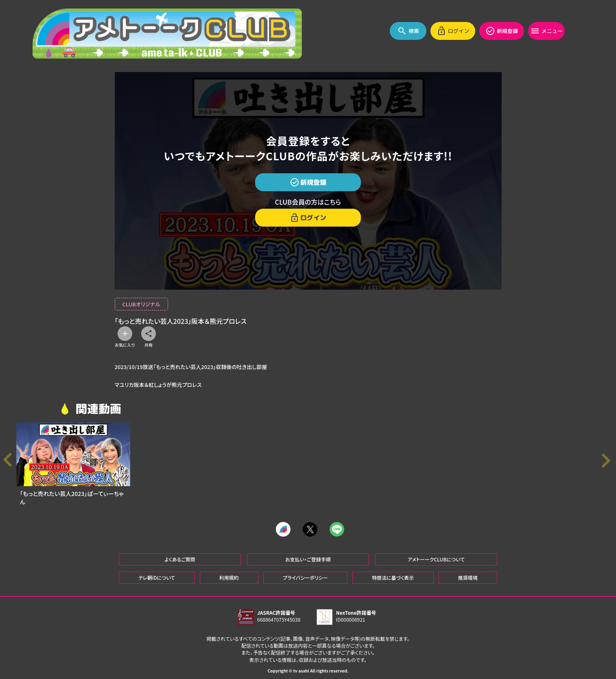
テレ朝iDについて (157, 573)
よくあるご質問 (180, 555)
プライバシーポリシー (305, 573)
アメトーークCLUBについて (436, 555)
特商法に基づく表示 (393, 573)
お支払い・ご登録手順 (308, 555)
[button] (608, 461)
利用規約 (229, 573)
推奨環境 (468, 573)
